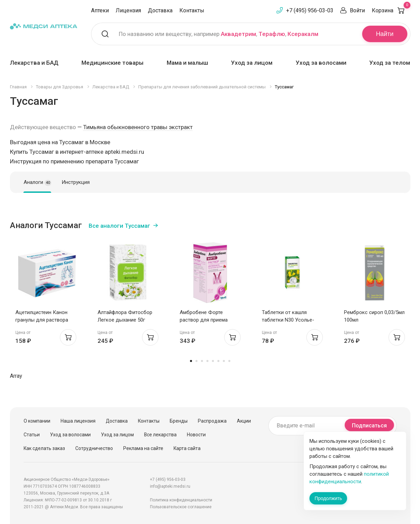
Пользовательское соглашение (181, 507)
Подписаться (369, 426)
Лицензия (128, 10)
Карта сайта (187, 448)
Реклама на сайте (143, 448)
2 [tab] (196, 361)
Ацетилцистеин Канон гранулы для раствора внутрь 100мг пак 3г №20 (45, 320)
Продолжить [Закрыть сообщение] (328, 498)
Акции (244, 421)
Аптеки (100, 10)
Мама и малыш (187, 63)
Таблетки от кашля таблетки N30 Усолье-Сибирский (288, 320)
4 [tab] (207, 361)
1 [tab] (191, 361)
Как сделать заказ (44, 448)
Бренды (179, 421)
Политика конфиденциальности (181, 500)
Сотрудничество (94, 448)
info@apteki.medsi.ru (170, 486)
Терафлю (272, 34)
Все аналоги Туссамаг (119, 226)
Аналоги (37, 183)
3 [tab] (202, 361)
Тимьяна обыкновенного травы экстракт (138, 127)
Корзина (391, 10)
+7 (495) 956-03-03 (310, 10)
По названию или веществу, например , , (219, 34)
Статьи (32, 435)
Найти (385, 34)
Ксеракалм (303, 34)
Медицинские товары (112, 63)
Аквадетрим (238, 34)
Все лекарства (160, 435)
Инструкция (76, 182)
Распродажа (212, 421)
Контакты (192, 10)
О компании (37, 421)
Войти (357, 10)
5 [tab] (213, 361)
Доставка (160, 10)
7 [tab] (224, 361)
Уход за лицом (252, 63)
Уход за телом (390, 63)
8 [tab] (229, 361)
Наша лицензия (78, 421)
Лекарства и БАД (34, 63)
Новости (196, 435)
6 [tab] (218, 361)
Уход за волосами (321, 63)
